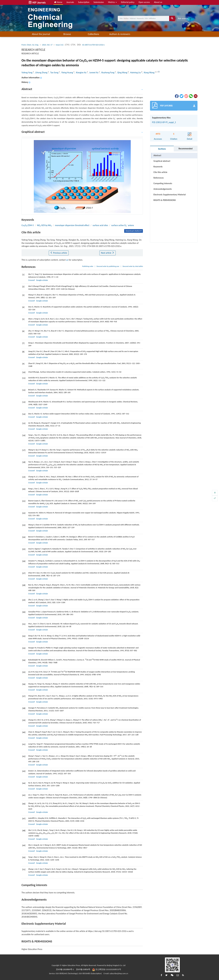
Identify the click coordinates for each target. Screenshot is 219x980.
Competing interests (163, 183)
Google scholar (42, 280)
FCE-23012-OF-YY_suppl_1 (164, 122)
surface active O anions (123, 225)
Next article (108, 253)
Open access (144, 2)
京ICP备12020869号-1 (65, 969)
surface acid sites (100, 225)
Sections (162, 149)
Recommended (185, 149)
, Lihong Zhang (41, 72)
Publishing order (88, 266)
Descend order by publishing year (108, 266)
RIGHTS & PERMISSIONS (165, 200)
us (67, 260)
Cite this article (160, 172)
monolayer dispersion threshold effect (72, 225)
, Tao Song (54, 72)
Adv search (183, 18)
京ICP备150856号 (83, 969)
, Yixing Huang (67, 72)
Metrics (112, 2)
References (159, 178)
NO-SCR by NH (44, 225)
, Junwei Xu (93, 72)
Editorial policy (128, 2)
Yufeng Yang (27, 72)
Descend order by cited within (133, 266)
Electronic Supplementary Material (170, 195)
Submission (99, 2)
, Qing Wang (122, 72)
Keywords (158, 167)
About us (158, 2)
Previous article (59, 253)
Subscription (84, 2)
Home (58, 2)
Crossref (31, 280)
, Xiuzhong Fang (107, 72)
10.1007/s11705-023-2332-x (93, 45)
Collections (93, 34)
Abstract (157, 155)
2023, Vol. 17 (47, 45)
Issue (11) (60, 45)
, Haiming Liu (135, 72)
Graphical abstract (162, 161)
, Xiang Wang (149, 72)
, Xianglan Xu (81, 72)
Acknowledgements (163, 189)
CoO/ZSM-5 (28, 225)
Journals (70, 2)
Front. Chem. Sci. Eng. (30, 45)
